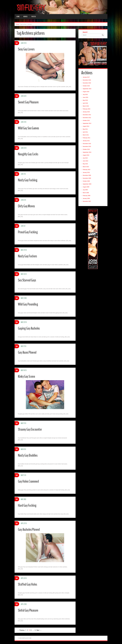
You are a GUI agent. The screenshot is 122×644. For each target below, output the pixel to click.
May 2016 (86, 101)
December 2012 (87, 115)
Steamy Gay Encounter (32, 429)
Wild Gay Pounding (29, 304)
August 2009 (87, 187)
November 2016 (87, 83)
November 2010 (87, 147)
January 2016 (87, 112)
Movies (25, 17)
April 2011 (86, 133)
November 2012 (87, 118)
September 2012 (88, 124)
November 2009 (87, 179)
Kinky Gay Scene (28, 376)
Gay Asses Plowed (29, 352)
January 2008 (87, 199)
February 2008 (87, 196)
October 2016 (87, 86)
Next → (39, 630)
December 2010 (87, 144)
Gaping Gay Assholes (30, 328)
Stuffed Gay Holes (29, 584)
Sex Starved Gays (28, 280)
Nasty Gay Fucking (29, 180)
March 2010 (86, 167)
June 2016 (86, 98)
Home (18, 17)
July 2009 (86, 190)
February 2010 (87, 170)
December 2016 (87, 81)
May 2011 (86, 130)
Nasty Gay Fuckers (29, 256)
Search (86, 32)
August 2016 (87, 92)
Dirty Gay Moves (28, 206)
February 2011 (87, 138)
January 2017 (87, 78)
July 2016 (86, 95)
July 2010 (86, 159)
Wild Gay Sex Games (30, 128)
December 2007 (87, 202)
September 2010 (88, 153)
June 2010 (86, 161)
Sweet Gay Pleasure (30, 102)
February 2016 (87, 109)
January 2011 (87, 141)
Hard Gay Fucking (28, 505)
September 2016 (88, 89)
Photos (34, 17)
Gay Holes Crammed (30, 481)
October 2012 (87, 121)
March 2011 (86, 135)
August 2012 (87, 127)
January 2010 (87, 173)
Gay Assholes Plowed (31, 529)
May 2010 (86, 164)
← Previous (21, 630)
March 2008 (86, 193)
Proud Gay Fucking (29, 232)
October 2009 (87, 182)
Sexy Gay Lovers (28, 49)
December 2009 (87, 176)
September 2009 (88, 185)
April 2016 (86, 104)
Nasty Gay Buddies (29, 455)
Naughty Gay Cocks (30, 154)
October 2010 (87, 150)
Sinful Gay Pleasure (30, 610)
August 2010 (87, 156)
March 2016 (86, 107)
